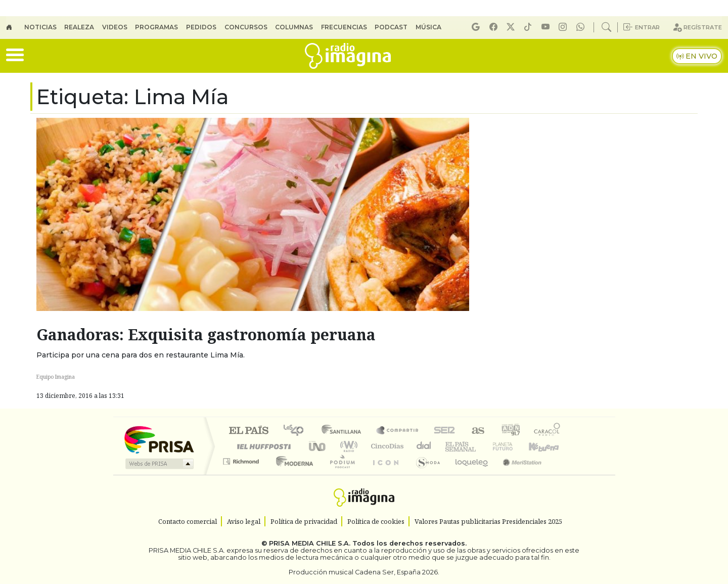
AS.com (476, 431)
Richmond (242, 474)
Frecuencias (344, 27)
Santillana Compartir (398, 431)
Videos (115, 27)
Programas (156, 27)
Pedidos (201, 27)
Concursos (246, 27)
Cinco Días (386, 446)
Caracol (547, 431)
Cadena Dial (512, 446)
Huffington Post (262, 446)
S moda (425, 474)
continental (424, 446)
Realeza (79, 27)
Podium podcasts (242, 459)
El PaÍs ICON (384, 474)
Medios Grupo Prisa (158, 464)
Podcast (391, 27)
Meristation (517, 474)
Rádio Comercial (562, 474)
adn (510, 431)
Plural (339, 474)
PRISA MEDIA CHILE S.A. (310, 543)
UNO (318, 446)
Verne (481, 446)
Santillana (344, 431)
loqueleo (468, 474)
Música (428, 27)
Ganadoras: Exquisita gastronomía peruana (206, 334)
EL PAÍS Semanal (451, 446)
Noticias (40, 27)
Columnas (294, 27)
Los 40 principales (297, 431)
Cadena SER (444, 431)
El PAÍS (248, 431)
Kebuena (549, 446)
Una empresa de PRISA (159, 439)
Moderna (292, 474)
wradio (347, 446)
